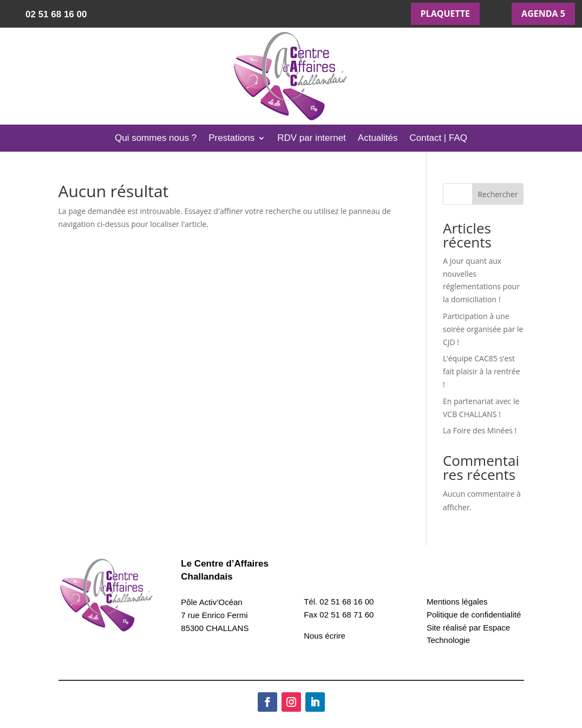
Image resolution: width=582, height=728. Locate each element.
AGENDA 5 (543, 14)
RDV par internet (312, 139)
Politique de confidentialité (474, 615)
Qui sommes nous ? (156, 139)
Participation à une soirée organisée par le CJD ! (483, 329)
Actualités (378, 139)
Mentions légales (457, 602)
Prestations (231, 139)
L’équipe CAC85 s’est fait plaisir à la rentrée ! (482, 371)
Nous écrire (325, 636)
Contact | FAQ (439, 139)
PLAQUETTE (445, 14)
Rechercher (498, 194)
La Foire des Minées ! (480, 430)
